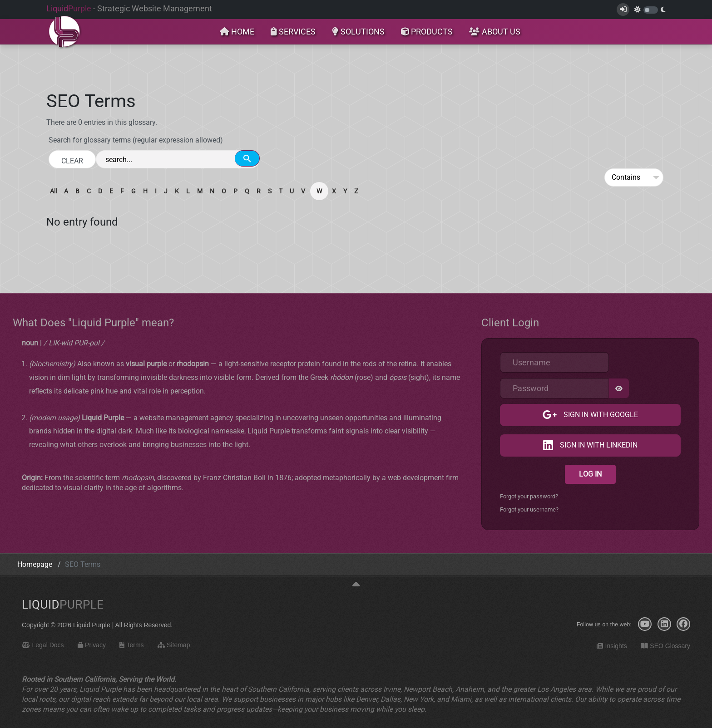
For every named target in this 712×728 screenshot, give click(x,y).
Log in (590, 474)
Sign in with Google (600, 415)
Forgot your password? (529, 496)
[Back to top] (356, 585)
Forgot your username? (529, 509)
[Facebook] (683, 624)
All (53, 191)
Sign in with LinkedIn (598, 445)
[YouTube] (645, 624)
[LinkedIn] (664, 624)
